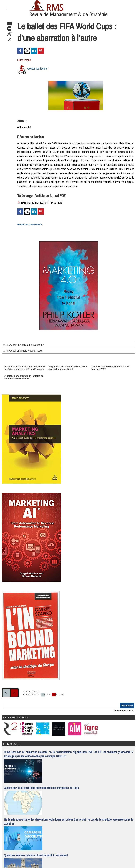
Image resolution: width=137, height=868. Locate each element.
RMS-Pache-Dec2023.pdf (35, 203)
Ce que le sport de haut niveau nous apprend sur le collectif (68, 368)
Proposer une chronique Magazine (23, 345)
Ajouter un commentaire (30, 224)
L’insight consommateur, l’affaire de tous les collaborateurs (24, 377)
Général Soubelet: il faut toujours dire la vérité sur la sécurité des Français (25, 368)
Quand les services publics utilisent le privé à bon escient (36, 855)
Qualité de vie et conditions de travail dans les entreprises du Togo (41, 788)
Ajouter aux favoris (37, 69)
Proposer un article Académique (22, 351)
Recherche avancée (124, 711)
